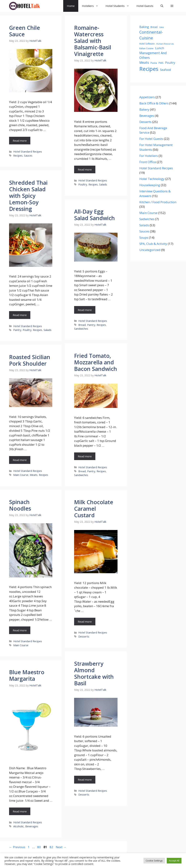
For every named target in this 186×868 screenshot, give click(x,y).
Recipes (18, 156)
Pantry (17, 330)
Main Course (21, 475)
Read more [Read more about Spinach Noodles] (20, 630)
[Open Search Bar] (162, 6)
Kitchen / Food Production (158, 202)
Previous (17, 847)
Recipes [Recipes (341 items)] (149, 69)
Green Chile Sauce (25, 31)
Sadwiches (147, 219)
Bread (82, 325)
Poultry (83, 184)
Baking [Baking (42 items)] (144, 27)
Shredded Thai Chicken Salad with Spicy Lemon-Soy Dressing (28, 196)
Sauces (28, 156)
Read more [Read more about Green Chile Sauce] (20, 141)
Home (71, 6)
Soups (144, 237)
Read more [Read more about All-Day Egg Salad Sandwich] (85, 310)
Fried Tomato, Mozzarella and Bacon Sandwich (96, 362)
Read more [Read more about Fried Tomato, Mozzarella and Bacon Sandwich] (85, 456)
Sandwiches (81, 329)
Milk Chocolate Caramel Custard (94, 509)
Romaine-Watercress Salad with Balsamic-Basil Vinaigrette (93, 41)
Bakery (144, 109)
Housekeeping (150, 185)
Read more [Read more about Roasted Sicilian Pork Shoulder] (20, 460)
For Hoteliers (149, 156)
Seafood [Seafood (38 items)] (165, 70)
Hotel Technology (152, 179)
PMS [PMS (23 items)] (161, 63)
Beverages (32, 826)
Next (61, 847)
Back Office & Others (154, 103)
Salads (103, 184)
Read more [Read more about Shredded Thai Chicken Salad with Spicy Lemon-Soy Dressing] (20, 315)
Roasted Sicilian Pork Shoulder (30, 360)
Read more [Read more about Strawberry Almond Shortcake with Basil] (85, 780)
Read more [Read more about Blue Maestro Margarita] (20, 811)
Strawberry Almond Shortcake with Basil (94, 673)
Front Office (148, 162)
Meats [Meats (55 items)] (144, 62)
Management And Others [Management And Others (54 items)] (153, 55)
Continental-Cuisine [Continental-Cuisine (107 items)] (151, 35)
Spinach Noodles (20, 505)
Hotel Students (119, 6)
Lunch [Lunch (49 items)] (160, 48)
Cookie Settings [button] (154, 861)
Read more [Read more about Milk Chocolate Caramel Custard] (85, 622)
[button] (172, 6)
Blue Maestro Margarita (27, 675)
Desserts (84, 637)
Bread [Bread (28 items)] (154, 27)
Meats (34, 475)
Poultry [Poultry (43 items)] (170, 63)
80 (39, 847)
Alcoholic (19, 826)
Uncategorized (150, 250)
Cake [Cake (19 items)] (161, 27)
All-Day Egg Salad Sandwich (94, 215)
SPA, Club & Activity (153, 244)
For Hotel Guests (151, 139)
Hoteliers (92, 6)
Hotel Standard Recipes (28, 152)
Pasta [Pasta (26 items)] (154, 63)
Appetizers (147, 97)
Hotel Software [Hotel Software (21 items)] (147, 44)
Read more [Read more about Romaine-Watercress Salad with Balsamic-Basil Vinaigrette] (85, 169)
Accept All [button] (174, 861)
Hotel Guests (145, 6)
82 (52, 847)
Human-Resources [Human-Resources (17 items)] (165, 44)
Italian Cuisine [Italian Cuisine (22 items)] (146, 48)
